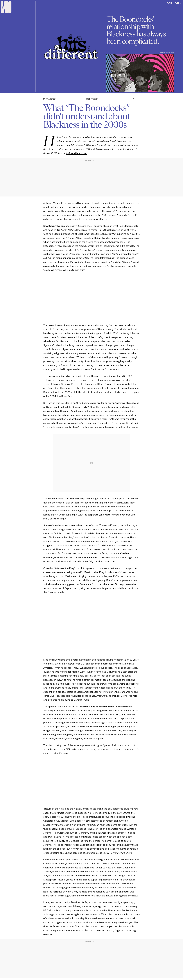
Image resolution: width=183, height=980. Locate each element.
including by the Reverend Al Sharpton (106, 707)
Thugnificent (91, 558)
